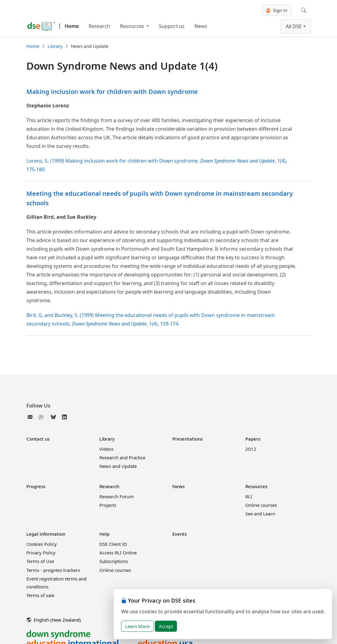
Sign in (277, 10)
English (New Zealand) (54, 620)
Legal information (46, 534)
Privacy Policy (41, 553)
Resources (133, 26)
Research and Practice (122, 457)
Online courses (261, 505)
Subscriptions (114, 561)
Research (99, 26)
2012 (251, 449)
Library (55, 46)
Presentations (188, 439)
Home (72, 26)
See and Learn (260, 514)
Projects (108, 505)
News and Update (118, 466)
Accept (166, 626)
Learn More (137, 626)
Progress (36, 486)
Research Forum (117, 496)
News (201, 26)
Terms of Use (40, 561)
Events (180, 534)
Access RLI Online (118, 553)
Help (104, 534)
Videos (106, 449)
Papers (253, 439)
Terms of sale (40, 595)
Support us (172, 26)
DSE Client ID (113, 544)
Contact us (38, 439)
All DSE (294, 26)
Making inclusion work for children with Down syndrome (112, 92)
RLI (249, 496)
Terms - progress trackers (53, 570)
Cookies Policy (42, 544)
